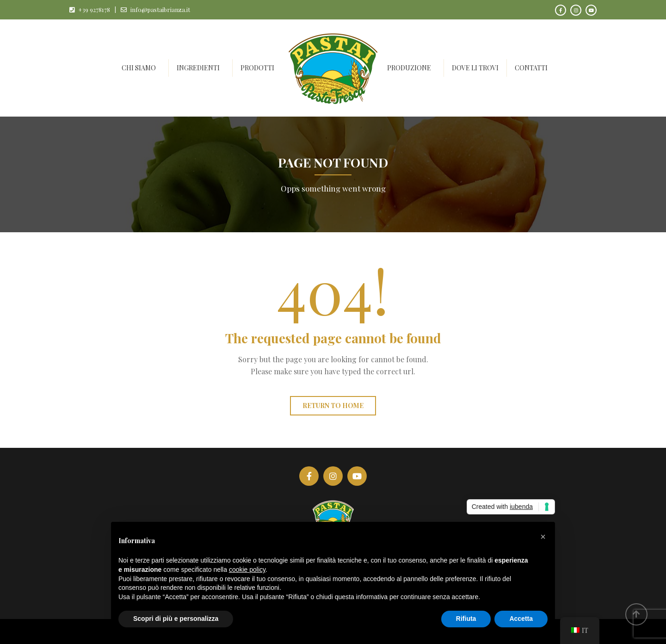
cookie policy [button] (247, 570)
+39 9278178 (94, 9)
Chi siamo (139, 68)
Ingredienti (198, 68)
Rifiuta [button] (466, 619)
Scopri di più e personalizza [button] (176, 619)
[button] (543, 537)
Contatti (531, 68)
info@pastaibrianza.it (160, 9)
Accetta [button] (521, 619)
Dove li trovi (475, 68)
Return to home (333, 406)
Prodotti (257, 68)
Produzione (409, 68)
